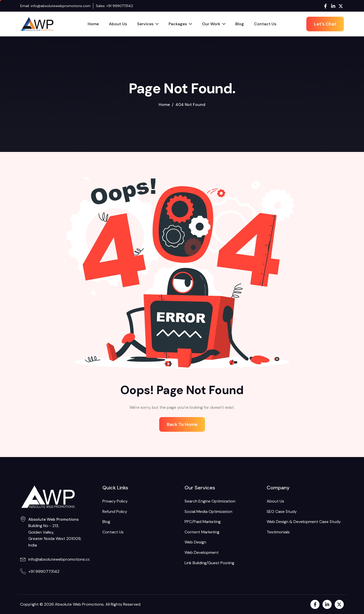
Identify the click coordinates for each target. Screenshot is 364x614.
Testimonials (278, 532)
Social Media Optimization (208, 511)
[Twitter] (341, 6)
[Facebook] (325, 6)
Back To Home (182, 424)
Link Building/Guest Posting (209, 563)
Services (148, 25)
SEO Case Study (282, 511)
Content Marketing (202, 532)
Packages (180, 25)
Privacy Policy (115, 501)
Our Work (214, 25)
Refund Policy (115, 511)
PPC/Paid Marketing (203, 522)
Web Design (195, 542)
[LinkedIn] (333, 6)
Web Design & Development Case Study (304, 522)
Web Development (202, 552)
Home (93, 24)
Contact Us (265, 24)
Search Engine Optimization (210, 501)
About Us (118, 24)
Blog (240, 24)
